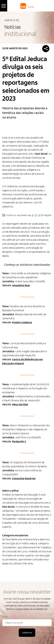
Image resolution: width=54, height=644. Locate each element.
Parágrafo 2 (19, 442)
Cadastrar (27, 633)
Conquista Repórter (24, 479)
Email (5, 617)
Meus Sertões (20, 405)
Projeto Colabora (22, 323)
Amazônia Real (21, 285)
